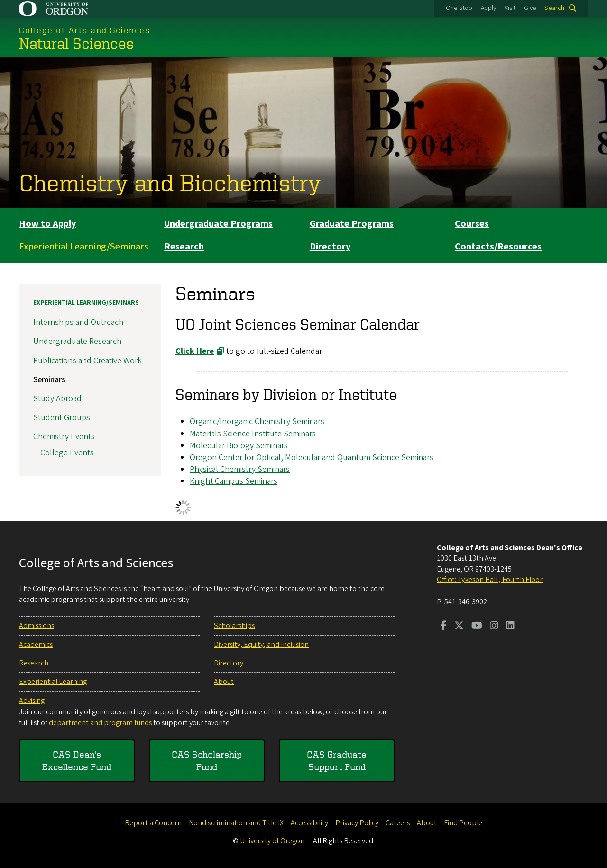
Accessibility (309, 823)
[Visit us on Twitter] (459, 627)
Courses (472, 224)
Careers (398, 823)
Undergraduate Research (77, 341)
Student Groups (62, 418)
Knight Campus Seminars (234, 481)
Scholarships (234, 626)
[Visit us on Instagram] (494, 627)
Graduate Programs (352, 224)
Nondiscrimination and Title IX (236, 823)
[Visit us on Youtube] (477, 627)
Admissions (37, 626)
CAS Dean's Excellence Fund (77, 761)
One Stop (459, 8)
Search (554, 8)
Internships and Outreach (78, 322)
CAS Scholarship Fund (207, 761)
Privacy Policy (357, 823)
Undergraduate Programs (218, 224)
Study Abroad (57, 399)
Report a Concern (153, 823)
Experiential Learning (53, 682)
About (224, 682)
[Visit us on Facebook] (444, 627)
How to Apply (47, 224)
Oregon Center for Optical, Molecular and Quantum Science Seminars (312, 457)
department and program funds (100, 723)
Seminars (49, 379)
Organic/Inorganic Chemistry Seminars (257, 421)
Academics (36, 645)
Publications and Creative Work (87, 360)
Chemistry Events (64, 437)
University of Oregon (272, 841)
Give (530, 8)
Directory (330, 247)
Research (184, 247)
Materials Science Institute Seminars (253, 433)
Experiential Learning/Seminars (84, 247)
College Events (67, 453)
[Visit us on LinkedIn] (510, 627)
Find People (463, 823)
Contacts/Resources (498, 247)
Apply (488, 8)
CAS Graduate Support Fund (337, 761)
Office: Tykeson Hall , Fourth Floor (490, 580)
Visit (510, 8)
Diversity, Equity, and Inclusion (261, 645)
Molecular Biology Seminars (239, 445)
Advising (32, 701)
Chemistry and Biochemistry (170, 182)
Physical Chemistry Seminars (240, 469)
